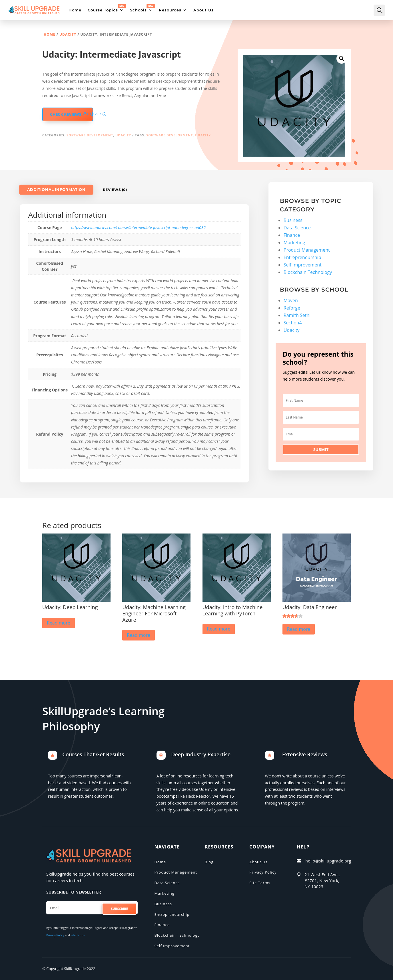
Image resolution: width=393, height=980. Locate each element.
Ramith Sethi (297, 315)
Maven (291, 300)
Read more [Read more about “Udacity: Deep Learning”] (59, 623)
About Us (258, 862)
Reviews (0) (115, 190)
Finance (292, 235)
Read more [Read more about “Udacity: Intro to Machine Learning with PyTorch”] (219, 629)
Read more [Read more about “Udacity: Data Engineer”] (299, 629)
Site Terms (78, 935)
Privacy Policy (55, 935)
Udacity (68, 34)
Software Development (90, 135)
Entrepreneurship (302, 257)
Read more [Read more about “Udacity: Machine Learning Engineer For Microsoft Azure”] (139, 635)
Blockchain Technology (308, 272)
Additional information (56, 190)
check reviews (66, 114)
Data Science (297, 228)
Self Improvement (303, 265)
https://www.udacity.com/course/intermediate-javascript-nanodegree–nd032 (138, 228)
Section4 (293, 323)
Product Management (307, 250)
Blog (209, 862)
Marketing (294, 243)
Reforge (292, 308)
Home (50, 34)
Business (293, 220)
